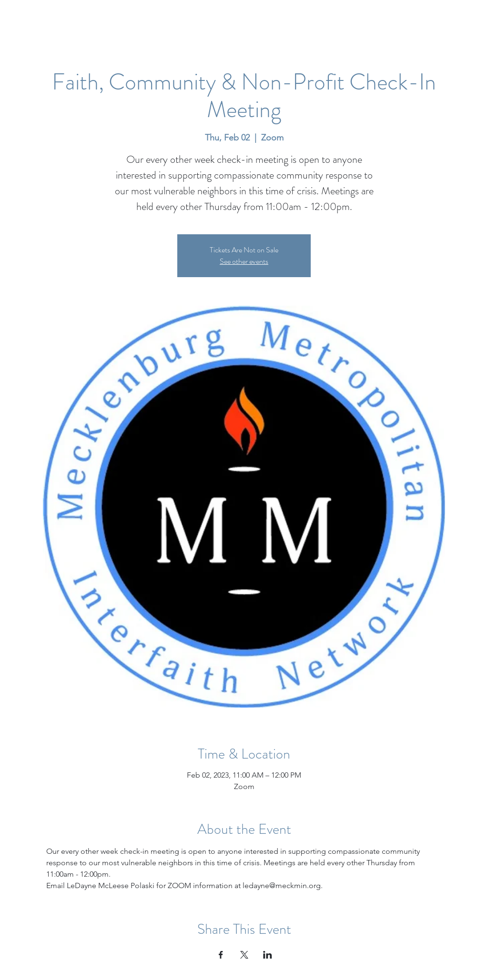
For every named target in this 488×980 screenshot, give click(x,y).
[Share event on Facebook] (221, 955)
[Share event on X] (244, 955)
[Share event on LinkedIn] (268, 955)
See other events (244, 261)
